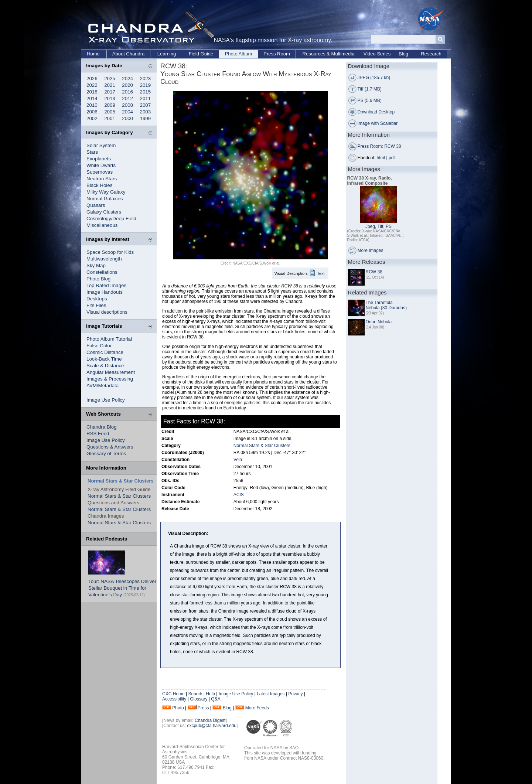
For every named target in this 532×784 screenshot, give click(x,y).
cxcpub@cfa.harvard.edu (212, 726)
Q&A (216, 699)
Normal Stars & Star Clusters (119, 496)
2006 (92, 112)
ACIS (239, 495)
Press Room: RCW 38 (379, 146)
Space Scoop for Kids (110, 252)
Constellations (102, 272)
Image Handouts (105, 292)
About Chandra (128, 54)
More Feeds (257, 708)
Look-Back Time (104, 359)
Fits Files (96, 305)
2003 (146, 112)
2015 (146, 92)
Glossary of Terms (106, 454)
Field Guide (201, 54)
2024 (127, 79)
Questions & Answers (110, 447)
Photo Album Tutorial (109, 339)
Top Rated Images (106, 285)
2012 (127, 98)
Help (210, 694)
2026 (92, 79)
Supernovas (100, 172)
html (381, 158)
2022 (92, 85)
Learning (167, 54)
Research (431, 54)
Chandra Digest (210, 720)
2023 (146, 79)
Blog (403, 54)
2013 (110, 98)
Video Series (377, 54)
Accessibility (174, 699)
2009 (110, 105)
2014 (92, 98)
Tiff (380, 226)
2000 (127, 118)
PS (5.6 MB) (370, 100)
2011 (146, 98)
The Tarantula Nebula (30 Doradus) (386, 305)
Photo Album (239, 54)
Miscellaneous (102, 225)
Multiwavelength (104, 259)
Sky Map (96, 265)
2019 (146, 85)
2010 (92, 105)
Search (195, 694)
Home (93, 54)
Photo (178, 708)
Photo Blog (98, 279)
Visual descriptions (107, 312)
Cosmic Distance (105, 352)
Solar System (101, 145)
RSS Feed (98, 434)
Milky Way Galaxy (106, 192)
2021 (110, 85)
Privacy (295, 694)
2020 (127, 85)
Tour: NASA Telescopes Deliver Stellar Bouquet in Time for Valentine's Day (122, 588)
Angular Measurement (111, 372)
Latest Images (271, 694)
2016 (127, 92)
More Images (371, 250)
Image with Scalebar (378, 123)
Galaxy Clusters (104, 212)
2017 (110, 92)
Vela (238, 460)
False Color (99, 346)
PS (389, 226)
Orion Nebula (379, 322)
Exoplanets (99, 159)
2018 (92, 92)
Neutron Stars (102, 179)
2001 (110, 118)
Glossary (199, 699)
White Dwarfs (101, 165)
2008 (127, 105)
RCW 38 (374, 272)
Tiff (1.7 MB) (370, 89)
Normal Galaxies (105, 199)
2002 (92, 118)
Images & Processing (110, 379)
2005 (110, 112)
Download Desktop (376, 112)
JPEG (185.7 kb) (374, 78)
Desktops (97, 299)
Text (321, 273)
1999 (146, 118)
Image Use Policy (106, 400)
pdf (392, 158)
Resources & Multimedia (329, 54)
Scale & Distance (105, 366)
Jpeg (370, 226)
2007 (146, 105)
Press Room (277, 54)
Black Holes (99, 185)
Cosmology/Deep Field (111, 219)
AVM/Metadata (103, 386)
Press (203, 708)
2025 (110, 79)
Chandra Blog (102, 427)
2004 (127, 112)
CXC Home (173, 694)
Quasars (96, 205)
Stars (92, 152)
